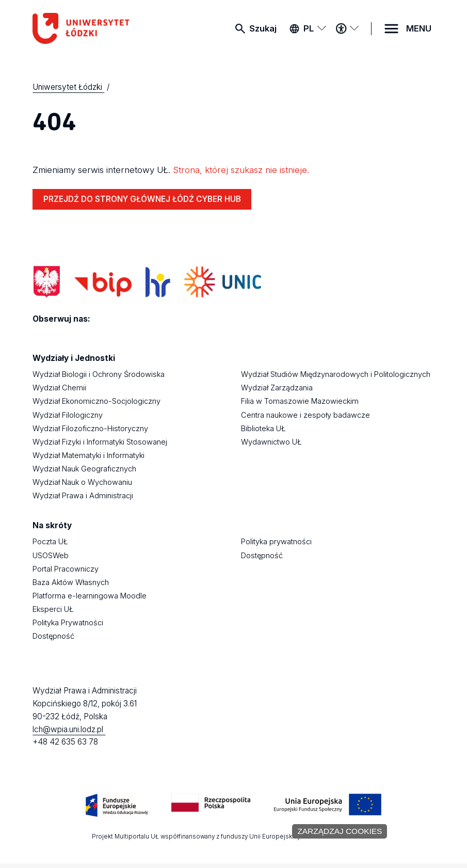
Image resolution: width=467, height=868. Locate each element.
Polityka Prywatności (68, 622)
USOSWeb (51, 555)
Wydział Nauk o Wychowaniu (82, 482)
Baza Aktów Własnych (71, 582)
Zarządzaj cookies (340, 831)
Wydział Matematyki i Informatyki (88, 455)
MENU (419, 28)
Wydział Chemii (59, 388)
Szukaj (263, 28)
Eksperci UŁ (53, 609)
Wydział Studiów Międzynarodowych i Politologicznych (336, 374)
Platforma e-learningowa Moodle (90, 596)
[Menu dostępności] (347, 28)
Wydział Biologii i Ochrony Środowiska (99, 374)
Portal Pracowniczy (66, 569)
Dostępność (53, 636)
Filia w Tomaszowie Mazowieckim (300, 401)
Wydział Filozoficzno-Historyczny (90, 428)
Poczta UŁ (50, 541)
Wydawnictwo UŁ (271, 442)
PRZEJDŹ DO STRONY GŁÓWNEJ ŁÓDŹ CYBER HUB (142, 199)
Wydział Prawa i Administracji (83, 495)
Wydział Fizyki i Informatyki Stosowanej (100, 442)
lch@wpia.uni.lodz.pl (69, 729)
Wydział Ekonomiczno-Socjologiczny (96, 401)
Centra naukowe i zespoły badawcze (305, 415)
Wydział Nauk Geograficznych (84, 469)
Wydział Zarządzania (277, 388)
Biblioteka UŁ (263, 428)
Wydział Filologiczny (68, 415)
